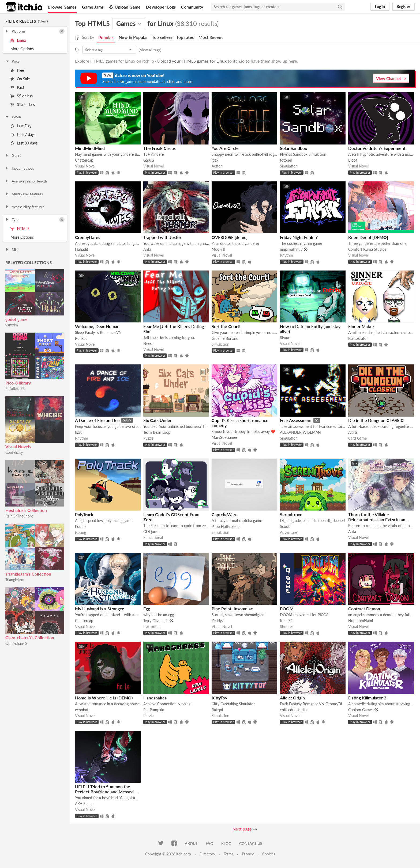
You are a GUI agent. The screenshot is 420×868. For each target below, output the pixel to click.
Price (12, 61)
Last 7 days (23, 134)
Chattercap (84, 160)
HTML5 (20, 229)
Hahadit (82, 249)
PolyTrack (84, 514)
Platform (15, 31)
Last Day (21, 126)
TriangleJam (15, 580)
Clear (43, 21)
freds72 (286, 621)
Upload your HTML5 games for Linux (192, 61)
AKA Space (84, 804)
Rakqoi (217, 710)
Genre (13, 155)
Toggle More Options (35, 49)
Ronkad (81, 338)
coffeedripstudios (294, 710)
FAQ (209, 844)
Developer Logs (161, 7)
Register (403, 7)
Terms (228, 854)
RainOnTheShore (19, 516)
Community (192, 7)
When (13, 117)
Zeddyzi (218, 621)
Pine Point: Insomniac (232, 609)
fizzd (79, 432)
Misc (12, 250)
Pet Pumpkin (154, 710)
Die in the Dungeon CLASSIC (376, 420)
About (191, 844)
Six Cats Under (157, 420)
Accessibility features (25, 207)
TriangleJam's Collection (28, 574)
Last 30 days (24, 143)
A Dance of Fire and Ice (97, 420)
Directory (207, 854)
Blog (226, 844)
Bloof (353, 160)
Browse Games (62, 7)
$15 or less (23, 104)
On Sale (20, 79)
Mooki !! (218, 249)
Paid (17, 87)
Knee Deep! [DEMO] (368, 237)
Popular (106, 37)
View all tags (150, 50)
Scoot (285, 526)
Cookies (269, 854)
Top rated (185, 37)
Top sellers (162, 37)
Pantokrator (358, 338)
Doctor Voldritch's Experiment (377, 148)
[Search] (340, 7)
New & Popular (133, 37)
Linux (18, 40)
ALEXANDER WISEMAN (300, 432)
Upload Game (125, 7)
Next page (242, 829)
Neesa (148, 343)
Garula (149, 160)
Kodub (80, 526)
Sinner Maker (361, 326)
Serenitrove (291, 514)
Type (12, 220)
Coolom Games (361, 710)
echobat (82, 710)
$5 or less (22, 96)
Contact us (251, 844)
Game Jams (93, 7)
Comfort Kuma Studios (367, 249)
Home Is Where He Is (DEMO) (104, 698)
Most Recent (211, 37)
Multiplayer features (24, 194)
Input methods (20, 168)
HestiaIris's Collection (26, 510)
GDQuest (151, 532)
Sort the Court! (226, 326)
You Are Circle (225, 148)
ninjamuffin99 (291, 249)
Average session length (26, 181)
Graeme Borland (225, 338)
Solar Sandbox (293, 148)
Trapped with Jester (162, 237)
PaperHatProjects (226, 526)
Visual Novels (18, 446)
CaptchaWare (225, 514)
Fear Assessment (296, 420)
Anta (147, 249)
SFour (285, 338)
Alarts (353, 432)
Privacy (248, 854)
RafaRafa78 (15, 389)
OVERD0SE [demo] (230, 237)
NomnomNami (361, 621)
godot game (16, 319)
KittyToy (219, 698)
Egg (147, 609)
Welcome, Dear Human (97, 326)
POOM (287, 609)
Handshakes (155, 698)
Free (17, 70)
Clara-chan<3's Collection (30, 637)
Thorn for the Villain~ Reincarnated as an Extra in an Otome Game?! (377, 519)
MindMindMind (90, 148)
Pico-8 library (18, 383)
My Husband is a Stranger (99, 609)
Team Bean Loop (157, 432)
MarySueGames (225, 437)
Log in (380, 7)
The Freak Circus (160, 148)
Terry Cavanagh (156, 621)
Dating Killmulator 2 (367, 698)
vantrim (12, 325)
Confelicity (14, 452)
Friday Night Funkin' (299, 237)
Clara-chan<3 (16, 643)
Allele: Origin (292, 698)
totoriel (286, 160)
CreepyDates (88, 237)
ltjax (215, 160)
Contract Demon (364, 609)
